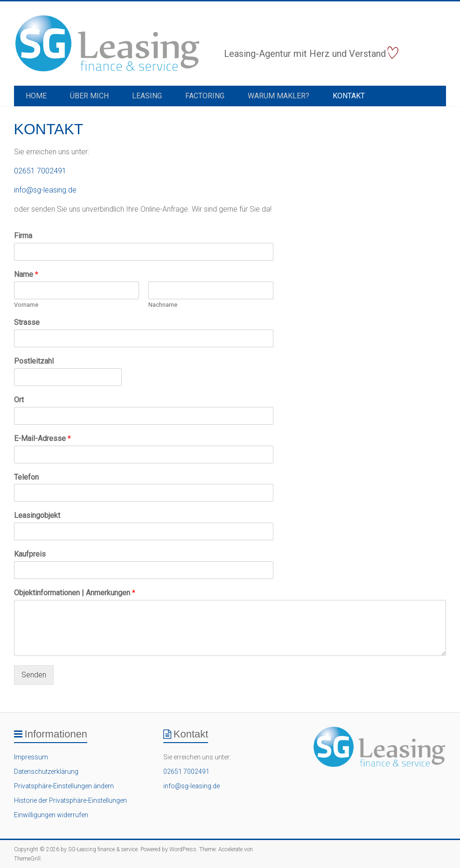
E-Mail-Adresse (42, 438)
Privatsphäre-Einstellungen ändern (64, 786)
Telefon (26, 477)
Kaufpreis (30, 554)
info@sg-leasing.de (45, 190)
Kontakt (349, 96)
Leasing (147, 96)
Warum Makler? (279, 96)
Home (36, 96)
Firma (23, 236)
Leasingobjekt (37, 515)
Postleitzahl (34, 361)
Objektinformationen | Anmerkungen (75, 593)
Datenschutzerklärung (46, 772)
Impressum (31, 757)
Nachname (163, 305)
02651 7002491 (40, 171)
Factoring (205, 96)
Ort (19, 400)
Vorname (26, 305)
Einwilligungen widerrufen (51, 815)
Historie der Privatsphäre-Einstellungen (70, 800)
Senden (34, 675)
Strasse (27, 322)
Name (26, 274)
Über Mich (89, 96)
